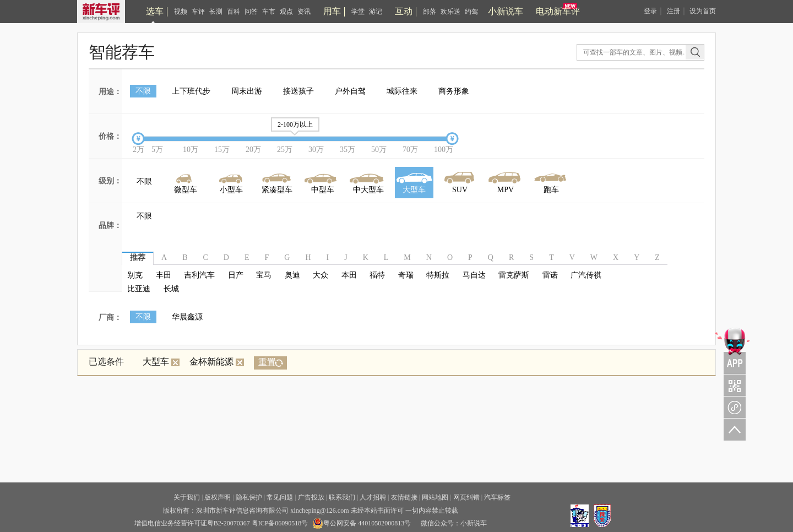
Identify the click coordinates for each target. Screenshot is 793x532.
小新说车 (506, 11)
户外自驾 (350, 91)
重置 (267, 362)
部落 (430, 12)
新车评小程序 (732, 407)
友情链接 (404, 497)
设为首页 (703, 11)
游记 (376, 12)
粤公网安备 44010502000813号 (362, 523)
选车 (155, 11)
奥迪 (292, 275)
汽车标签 (497, 497)
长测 (216, 12)
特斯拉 (438, 275)
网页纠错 (466, 497)
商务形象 (454, 91)
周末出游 (247, 91)
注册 (673, 11)
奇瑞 (406, 275)
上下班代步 (191, 91)
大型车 (161, 362)
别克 (135, 275)
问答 (251, 12)
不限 (143, 91)
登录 (650, 11)
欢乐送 (450, 12)
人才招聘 (373, 497)
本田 (349, 275)
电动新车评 (558, 11)
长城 (171, 289)
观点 (286, 12)
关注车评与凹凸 (732, 385)
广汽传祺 (586, 275)
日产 (236, 275)
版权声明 (218, 497)
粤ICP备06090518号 (280, 523)
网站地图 (435, 497)
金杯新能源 (217, 362)
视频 (181, 12)
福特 (377, 275)
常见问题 (280, 497)
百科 (233, 12)
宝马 (264, 275)
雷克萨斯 (514, 275)
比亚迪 (139, 289)
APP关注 (732, 350)
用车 (332, 11)
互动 (404, 11)
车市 (269, 12)
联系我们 (342, 497)
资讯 (304, 12)
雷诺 (550, 275)
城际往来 (402, 91)
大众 (321, 275)
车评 (198, 12)
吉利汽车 (199, 275)
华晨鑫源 (187, 317)
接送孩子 (298, 91)
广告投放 (311, 497)
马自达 (474, 275)
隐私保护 (249, 497)
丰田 (164, 275)
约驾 (471, 12)
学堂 (358, 12)
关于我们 (187, 497)
